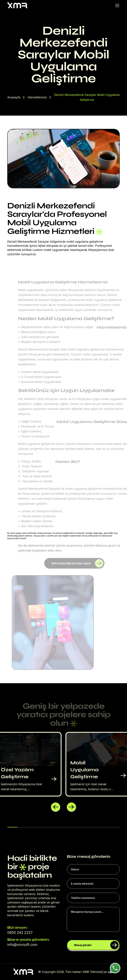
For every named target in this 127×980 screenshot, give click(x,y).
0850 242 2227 (20, 933)
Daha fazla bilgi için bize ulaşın (77, 563)
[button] (56, 807)
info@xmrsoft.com (22, 945)
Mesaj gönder (96, 945)
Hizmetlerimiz (37, 97)
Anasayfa (14, 97)
